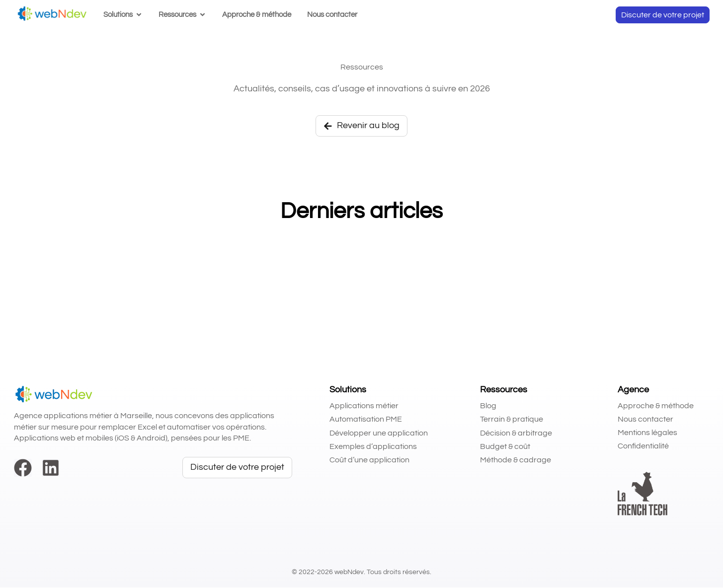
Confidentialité (643, 446)
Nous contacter (645, 420)
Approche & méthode (656, 406)
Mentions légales (647, 433)
